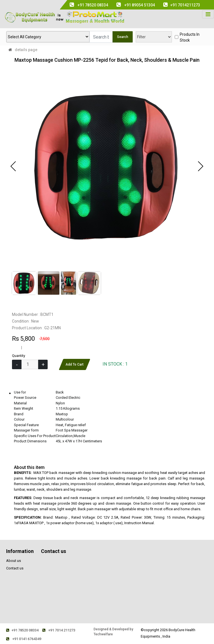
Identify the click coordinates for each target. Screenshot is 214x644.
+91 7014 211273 (61, 630)
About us (14, 561)
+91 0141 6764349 (24, 639)
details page (26, 50)
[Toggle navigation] (208, 14)
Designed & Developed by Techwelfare (115, 632)
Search (123, 37)
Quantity (19, 356)
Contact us (15, 568)
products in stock (190, 37)
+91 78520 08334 (23, 630)
